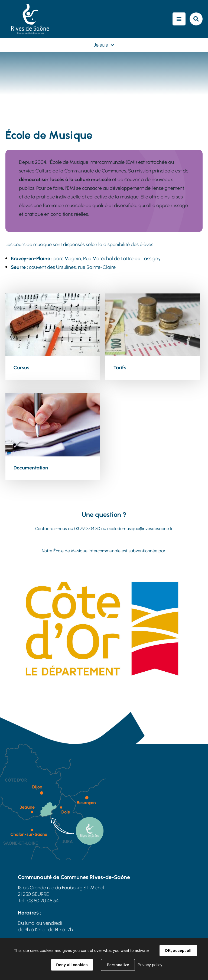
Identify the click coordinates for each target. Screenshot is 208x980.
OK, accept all (178, 950)
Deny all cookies (72, 965)
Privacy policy (150, 965)
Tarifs (120, 368)
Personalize (118, 965)
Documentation (31, 468)
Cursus (21, 368)
